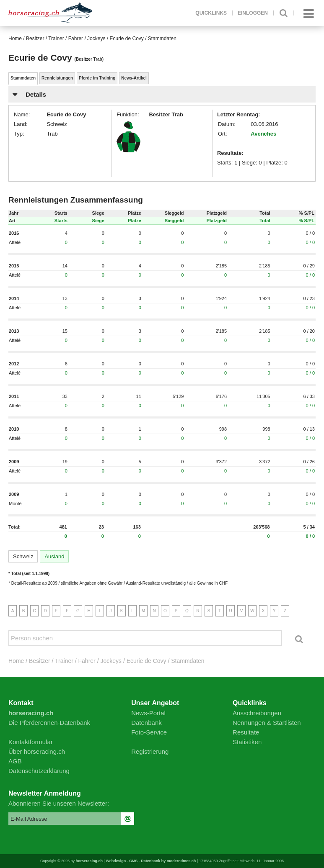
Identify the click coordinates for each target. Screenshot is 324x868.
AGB (15, 761)
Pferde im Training (97, 78)
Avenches (263, 134)
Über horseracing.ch (37, 751)
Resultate (246, 732)
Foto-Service (149, 732)
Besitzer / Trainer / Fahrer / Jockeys (66, 39)
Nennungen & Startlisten (267, 723)
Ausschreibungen (257, 713)
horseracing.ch (89, 861)
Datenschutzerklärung (39, 771)
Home (15, 39)
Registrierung (150, 751)
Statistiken (247, 742)
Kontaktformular (31, 742)
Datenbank (146, 723)
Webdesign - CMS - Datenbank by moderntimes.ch (151, 861)
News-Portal (148, 713)
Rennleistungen (57, 78)
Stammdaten (23, 78)
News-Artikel (134, 78)
